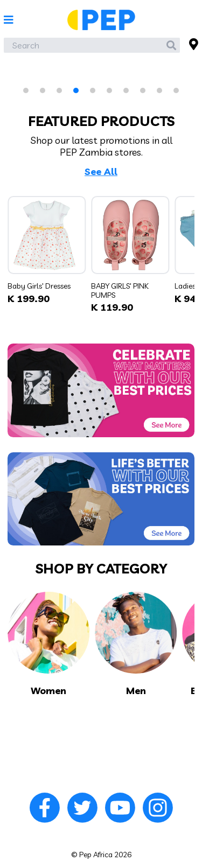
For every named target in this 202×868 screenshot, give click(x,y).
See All (101, 172)
